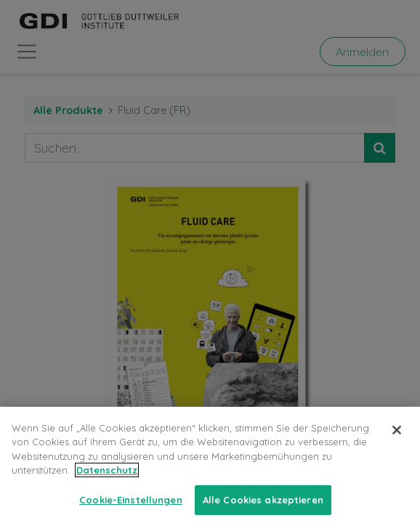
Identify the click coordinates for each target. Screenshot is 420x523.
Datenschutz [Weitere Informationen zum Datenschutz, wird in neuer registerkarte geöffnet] (107, 479)
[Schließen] (397, 438)
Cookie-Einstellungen (131, 508)
